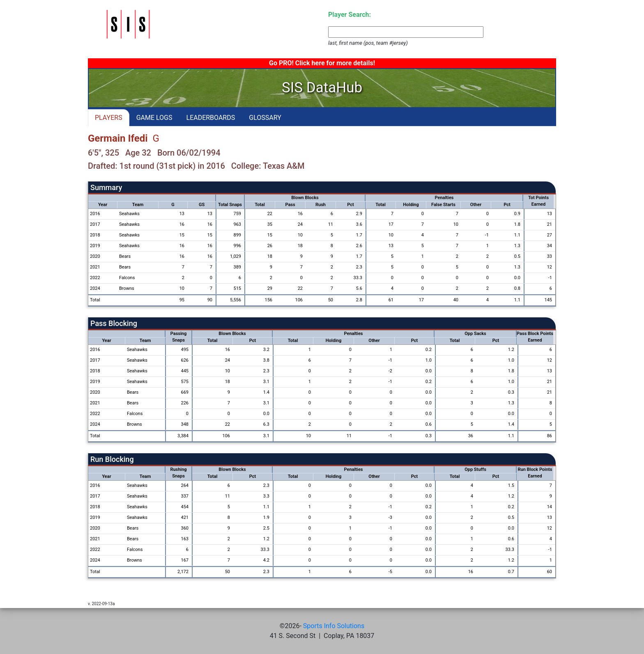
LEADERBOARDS (211, 118)
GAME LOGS (154, 118)
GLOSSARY (265, 118)
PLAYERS (109, 118)
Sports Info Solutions (334, 626)
